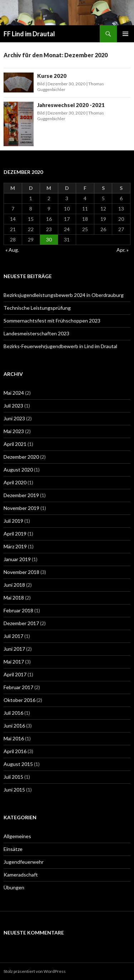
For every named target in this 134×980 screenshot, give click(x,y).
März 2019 (15, 546)
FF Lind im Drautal (29, 34)
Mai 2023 (14, 431)
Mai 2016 (14, 738)
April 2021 (15, 444)
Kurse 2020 (52, 76)
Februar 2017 (18, 687)
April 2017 (15, 674)
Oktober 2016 (19, 700)
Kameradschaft (21, 875)
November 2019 (21, 508)
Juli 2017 (13, 636)
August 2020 (18, 470)
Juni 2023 (14, 418)
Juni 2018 (14, 585)
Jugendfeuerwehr (24, 862)
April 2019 (15, 534)
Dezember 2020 (21, 457)
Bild (41, 84)
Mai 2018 (14, 598)
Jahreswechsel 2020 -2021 (71, 105)
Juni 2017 (14, 649)
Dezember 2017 (21, 623)
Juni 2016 (14, 726)
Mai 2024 (14, 393)
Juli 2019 (13, 521)
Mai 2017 (14, 662)
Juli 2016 (13, 713)
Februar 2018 (18, 610)
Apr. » (123, 250)
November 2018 (21, 572)
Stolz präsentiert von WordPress (35, 971)
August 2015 (18, 764)
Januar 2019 (17, 559)
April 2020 (15, 482)
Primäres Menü (125, 34)
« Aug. (12, 250)
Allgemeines (17, 836)
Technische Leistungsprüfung (37, 308)
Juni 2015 (14, 790)
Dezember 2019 (21, 495)
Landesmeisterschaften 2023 (36, 333)
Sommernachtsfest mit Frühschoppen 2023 (52, 321)
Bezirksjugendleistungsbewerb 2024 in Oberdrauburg (64, 295)
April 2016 (15, 751)
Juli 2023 (13, 406)
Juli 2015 (13, 777)
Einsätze (13, 849)
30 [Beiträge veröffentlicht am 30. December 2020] (49, 239)
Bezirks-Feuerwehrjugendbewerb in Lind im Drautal (60, 346)
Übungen (14, 887)
